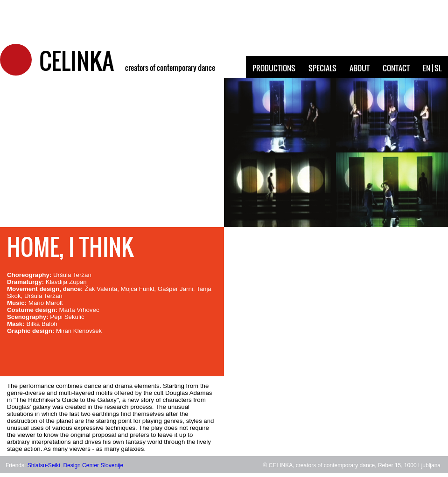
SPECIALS (322, 68)
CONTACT (396, 68)
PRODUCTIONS (274, 68)
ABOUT (360, 68)
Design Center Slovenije (93, 465)
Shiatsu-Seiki (44, 465)
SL (438, 68)
